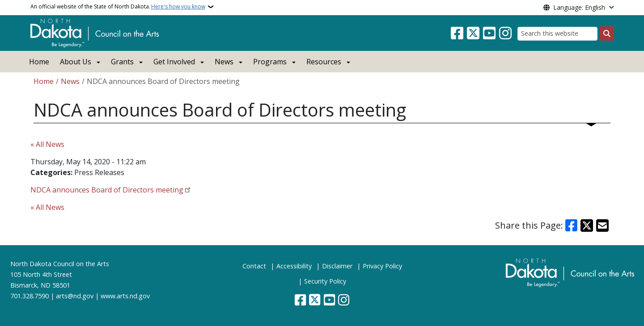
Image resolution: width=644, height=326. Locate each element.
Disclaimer (337, 266)
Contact (254, 266)
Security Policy (325, 281)
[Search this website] (557, 34)
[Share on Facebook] (572, 226)
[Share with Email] (602, 226)
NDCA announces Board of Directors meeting (107, 190)
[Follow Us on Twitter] (473, 33)
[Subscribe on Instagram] (505, 33)
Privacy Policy (382, 266)
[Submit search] (607, 33)
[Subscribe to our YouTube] (489, 33)
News (70, 81)
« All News (47, 144)
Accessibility (294, 266)
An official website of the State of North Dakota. (118, 7)
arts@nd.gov (75, 296)
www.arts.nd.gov (125, 296)
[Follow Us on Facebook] (457, 33)
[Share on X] (587, 226)
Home (39, 62)
